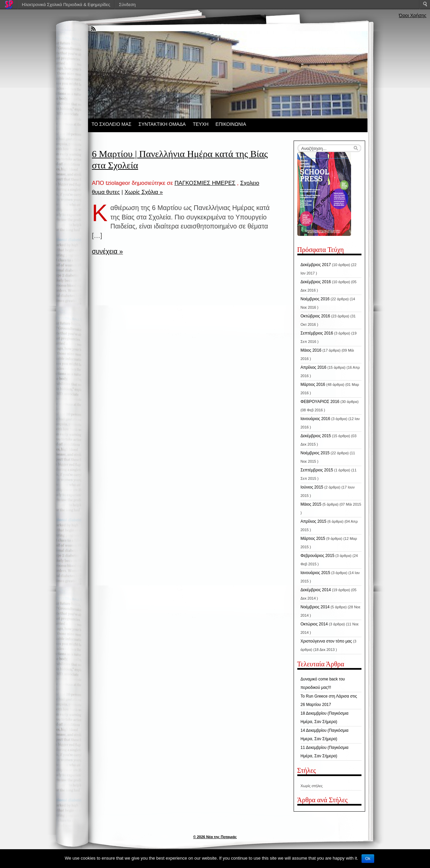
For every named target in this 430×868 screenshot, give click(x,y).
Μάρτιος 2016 (313, 385)
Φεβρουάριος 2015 (318, 556)
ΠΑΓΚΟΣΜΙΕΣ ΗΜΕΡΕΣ (205, 183)
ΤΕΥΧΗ (201, 124)
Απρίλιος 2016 (314, 367)
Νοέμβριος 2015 (315, 453)
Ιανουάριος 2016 (315, 419)
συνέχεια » (107, 251)
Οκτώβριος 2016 (315, 316)
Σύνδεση (127, 5)
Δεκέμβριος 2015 (316, 436)
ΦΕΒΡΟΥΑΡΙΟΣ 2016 (320, 402)
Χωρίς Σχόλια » (144, 192)
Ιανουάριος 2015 (315, 573)
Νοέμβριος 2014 (315, 607)
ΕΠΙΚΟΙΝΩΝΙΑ (231, 124)
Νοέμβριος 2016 (315, 299)
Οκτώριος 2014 (314, 624)
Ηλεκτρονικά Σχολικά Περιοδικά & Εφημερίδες (66, 5)
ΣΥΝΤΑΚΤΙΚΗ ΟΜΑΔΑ (162, 124)
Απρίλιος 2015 (314, 521)
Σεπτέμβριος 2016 (317, 333)
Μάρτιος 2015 (313, 539)
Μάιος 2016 (311, 350)
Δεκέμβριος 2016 (316, 282)
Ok (368, 859)
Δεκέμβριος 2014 (316, 590)
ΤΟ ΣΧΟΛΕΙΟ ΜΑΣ (112, 124)
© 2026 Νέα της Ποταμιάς (215, 837)
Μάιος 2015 (311, 504)
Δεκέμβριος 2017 (316, 265)
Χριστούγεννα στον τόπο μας (326, 641)
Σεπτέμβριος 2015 (317, 470)
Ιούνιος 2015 (312, 487)
